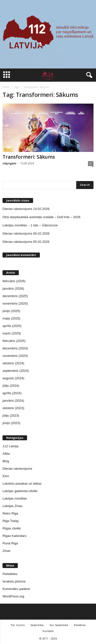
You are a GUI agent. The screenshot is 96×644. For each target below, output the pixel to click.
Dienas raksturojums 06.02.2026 (26, 233)
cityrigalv (9, 163)
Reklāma (80, 625)
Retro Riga (10, 513)
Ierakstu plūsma (14, 581)
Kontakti (48, 631)
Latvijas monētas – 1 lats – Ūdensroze (30, 225)
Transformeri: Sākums (29, 157)
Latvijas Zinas (12, 506)
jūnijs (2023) (11, 423)
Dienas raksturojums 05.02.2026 (26, 242)
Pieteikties (10, 574)
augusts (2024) (13, 378)
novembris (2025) (15, 303)
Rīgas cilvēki (12, 528)
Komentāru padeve (16, 589)
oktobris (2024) (13, 363)
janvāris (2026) (13, 289)
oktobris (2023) (13, 408)
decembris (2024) (15, 348)
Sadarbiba (37, 625)
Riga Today (11, 521)
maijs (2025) (12, 318)
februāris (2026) (14, 281)
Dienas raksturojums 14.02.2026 (26, 209)
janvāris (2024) (13, 401)
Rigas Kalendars (14, 536)
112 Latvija (10, 446)
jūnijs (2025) (11, 311)
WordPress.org (13, 596)
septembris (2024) (16, 371)
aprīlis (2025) (12, 326)
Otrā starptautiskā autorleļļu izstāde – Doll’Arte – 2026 (41, 217)
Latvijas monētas (15, 498)
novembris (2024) (15, 356)
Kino (6, 476)
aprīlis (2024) (12, 393)
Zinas (7, 551)
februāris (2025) (14, 341)
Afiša (6, 454)
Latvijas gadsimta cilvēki (20, 491)
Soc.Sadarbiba (59, 625)
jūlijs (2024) (11, 386)
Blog (6, 461)
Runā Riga (10, 543)
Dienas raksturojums (17, 469)
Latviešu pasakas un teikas (22, 483)
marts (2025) (12, 333)
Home (6, 87)
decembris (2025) (15, 296)
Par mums (18, 625)
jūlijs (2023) (11, 416)
